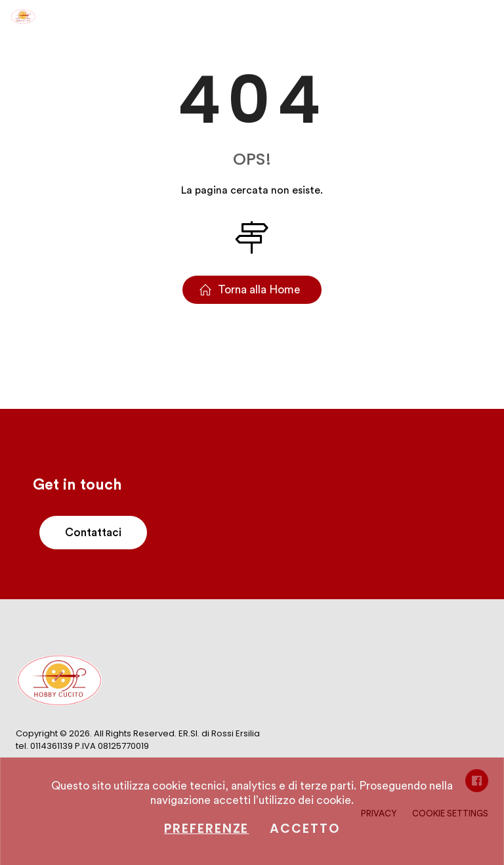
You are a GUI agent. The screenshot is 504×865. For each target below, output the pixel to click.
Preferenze (206, 829)
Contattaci (93, 533)
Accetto (304, 829)
